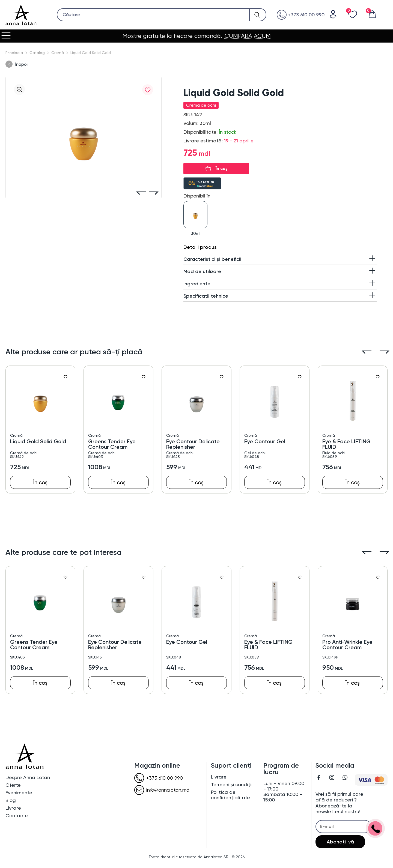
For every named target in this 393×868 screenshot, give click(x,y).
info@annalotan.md (162, 790)
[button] (141, 193)
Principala (14, 53)
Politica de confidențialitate (230, 795)
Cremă (58, 53)
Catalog (37, 53)
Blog (11, 800)
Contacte (17, 816)
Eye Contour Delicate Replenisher (193, 444)
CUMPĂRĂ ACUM (248, 36)
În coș (222, 168)
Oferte (13, 785)
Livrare (13, 808)
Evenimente (19, 793)
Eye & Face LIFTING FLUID (346, 444)
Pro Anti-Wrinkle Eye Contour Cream (347, 645)
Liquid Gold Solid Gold (38, 441)
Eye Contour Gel (265, 441)
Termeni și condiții (232, 785)
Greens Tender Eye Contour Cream (112, 444)
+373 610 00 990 (301, 15)
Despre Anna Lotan (28, 777)
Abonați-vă (340, 842)
